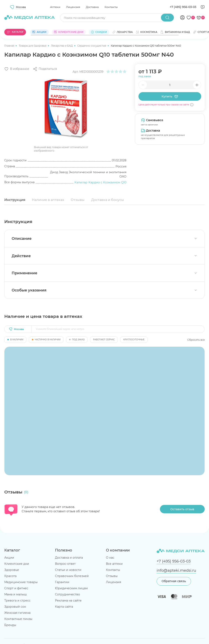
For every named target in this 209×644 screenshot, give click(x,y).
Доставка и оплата (69, 558)
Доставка (92, 7)
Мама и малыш (16, 594)
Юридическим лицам (71, 588)
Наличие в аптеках (48, 200)
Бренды (10, 625)
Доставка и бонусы (108, 200)
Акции (9, 558)
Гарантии (62, 582)
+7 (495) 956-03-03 (183, 7)
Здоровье (12, 570)
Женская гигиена (17, 613)
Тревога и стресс (17, 600)
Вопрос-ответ (65, 564)
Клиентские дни (17, 564)
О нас (110, 558)
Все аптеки (114, 564)
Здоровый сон (15, 607)
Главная (10, 46)
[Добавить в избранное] (17, 69)
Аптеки (55, 7)
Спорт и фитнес (16, 588)
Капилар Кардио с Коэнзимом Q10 (100, 182)
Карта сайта (64, 607)
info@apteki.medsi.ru (176, 570)
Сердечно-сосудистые (92, 46)
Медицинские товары (21, 582)
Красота (10, 576)
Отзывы (78, 200)
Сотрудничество (67, 594)
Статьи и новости (68, 570)
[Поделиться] (45, 69)
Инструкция (15, 200)
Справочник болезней (72, 576)
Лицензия (73, 7)
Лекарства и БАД (62, 46)
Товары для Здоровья (33, 46)
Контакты (111, 7)
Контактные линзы (18, 619)
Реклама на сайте (68, 600)
